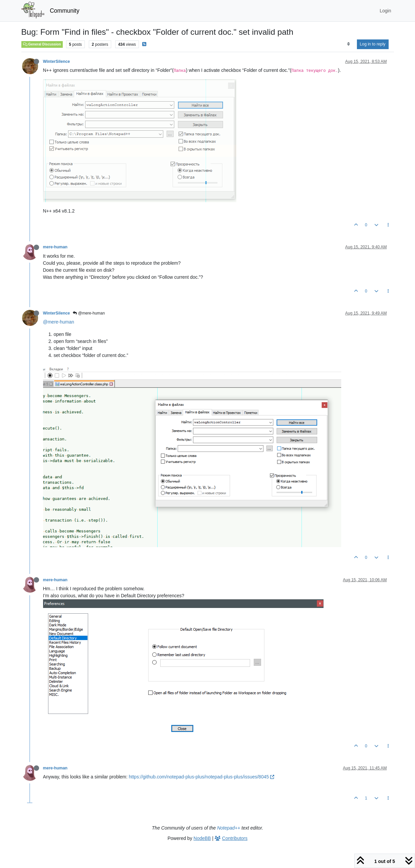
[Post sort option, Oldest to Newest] (348, 44)
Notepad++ (229, 828)
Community (65, 11)
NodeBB (202, 838)
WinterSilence (57, 61)
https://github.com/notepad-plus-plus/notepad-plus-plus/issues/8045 (201, 777)
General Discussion (42, 44)
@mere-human (89, 313)
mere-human (55, 247)
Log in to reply (373, 44)
